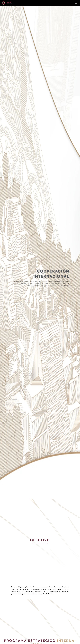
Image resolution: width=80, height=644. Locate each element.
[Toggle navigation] (77, 3)
